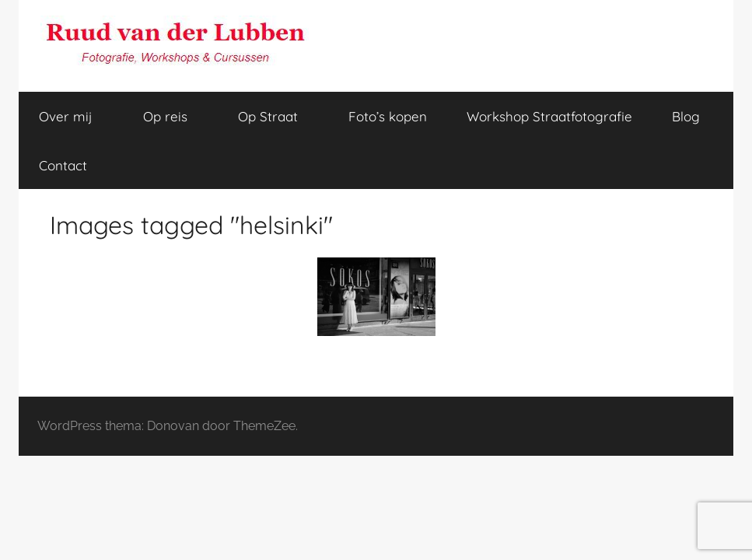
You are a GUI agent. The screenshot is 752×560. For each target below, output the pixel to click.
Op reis (174, 116)
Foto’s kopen (388, 116)
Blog (686, 116)
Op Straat (276, 116)
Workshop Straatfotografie (549, 116)
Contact (63, 165)
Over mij (74, 116)
